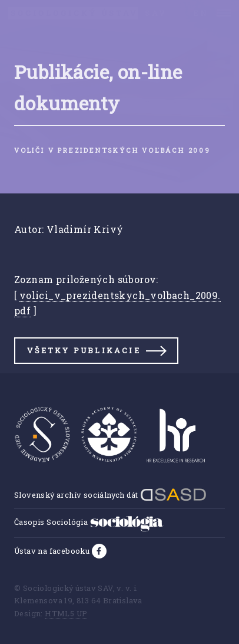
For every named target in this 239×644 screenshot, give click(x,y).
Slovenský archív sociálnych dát (110, 495)
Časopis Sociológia (89, 522)
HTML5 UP (66, 613)
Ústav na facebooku (53, 551)
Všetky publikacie (84, 350)
